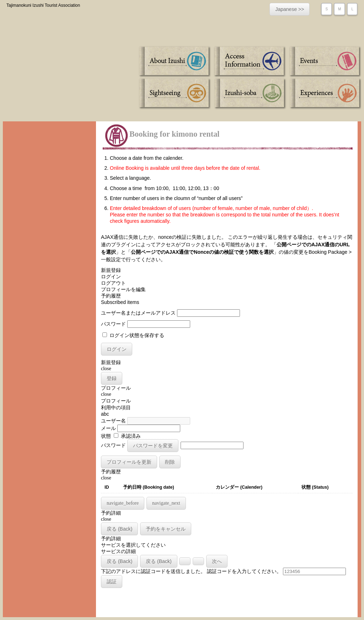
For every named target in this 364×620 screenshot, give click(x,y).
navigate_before (123, 503)
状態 (106, 436)
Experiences (324, 94)
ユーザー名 (113, 421)
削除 (170, 462)
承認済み (127, 436)
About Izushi (175, 62)
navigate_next (166, 503)
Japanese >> (290, 9)
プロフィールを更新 (129, 462)
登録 (112, 378)
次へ (217, 561)
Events (324, 62)
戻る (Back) (119, 529)
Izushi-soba (250, 94)
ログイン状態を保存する (133, 335)
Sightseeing (175, 94)
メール (108, 428)
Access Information (250, 62)
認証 (112, 582)
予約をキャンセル (166, 529)
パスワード (113, 324)
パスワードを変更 (153, 446)
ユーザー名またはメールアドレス (138, 313)
